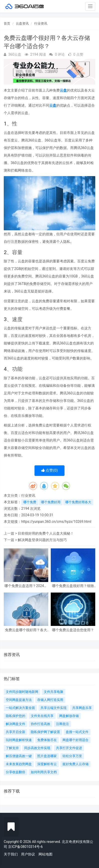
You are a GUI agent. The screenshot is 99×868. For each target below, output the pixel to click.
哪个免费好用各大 (78, 502)
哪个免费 (30, 502)
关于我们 (11, 854)
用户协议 (28, 854)
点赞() (50, 470)
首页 (7, 23)
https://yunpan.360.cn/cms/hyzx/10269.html (56, 522)
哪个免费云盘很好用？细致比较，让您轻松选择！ (73, 586)
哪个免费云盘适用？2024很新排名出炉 (26, 586)
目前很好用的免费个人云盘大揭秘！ (46, 533)
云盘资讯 (22, 23)
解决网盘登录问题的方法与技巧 (42, 540)
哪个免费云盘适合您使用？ (73, 630)
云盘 (63, 90)
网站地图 (45, 854)
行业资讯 (41, 23)
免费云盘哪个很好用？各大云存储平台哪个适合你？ (26, 630)
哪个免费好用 (51, 502)
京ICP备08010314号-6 (25, 847)
